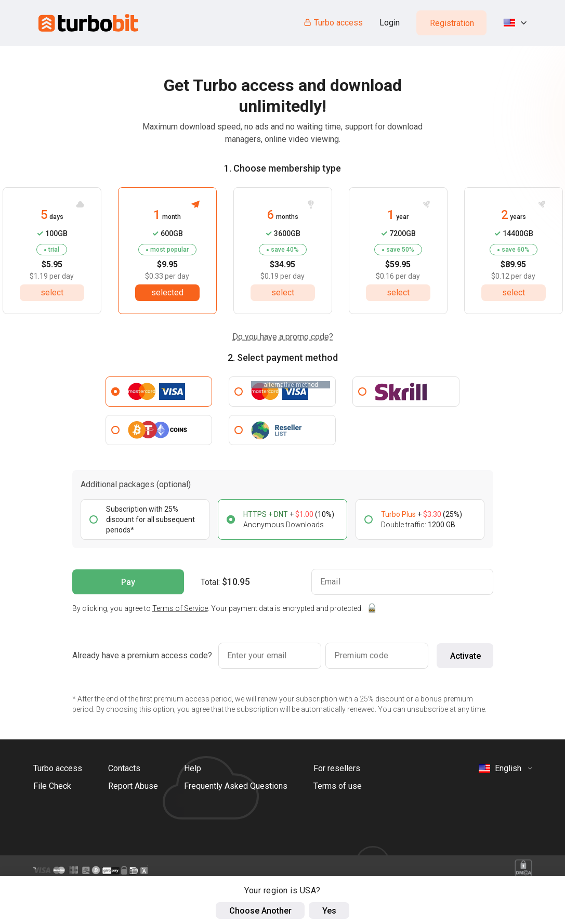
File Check (52, 786)
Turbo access (333, 23)
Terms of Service (180, 608)
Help (193, 768)
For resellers (337, 768)
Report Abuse (133, 786)
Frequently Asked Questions (236, 786)
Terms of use (338, 786)
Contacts (124, 768)
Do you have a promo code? (283, 337)
